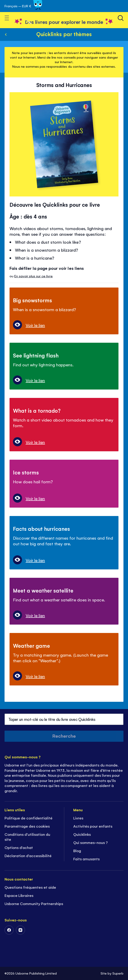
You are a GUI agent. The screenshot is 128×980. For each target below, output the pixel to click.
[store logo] (64, 22)
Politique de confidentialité (28, 818)
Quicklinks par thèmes (64, 34)
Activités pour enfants (93, 826)
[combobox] (64, 719)
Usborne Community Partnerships (34, 903)
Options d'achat (19, 847)
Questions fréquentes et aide (30, 887)
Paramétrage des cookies (27, 826)
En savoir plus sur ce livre (33, 276)
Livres (78, 818)
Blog (77, 851)
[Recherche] (121, 18)
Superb (118, 973)
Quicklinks (82, 834)
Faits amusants (86, 859)
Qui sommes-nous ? (91, 842)
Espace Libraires (19, 895)
